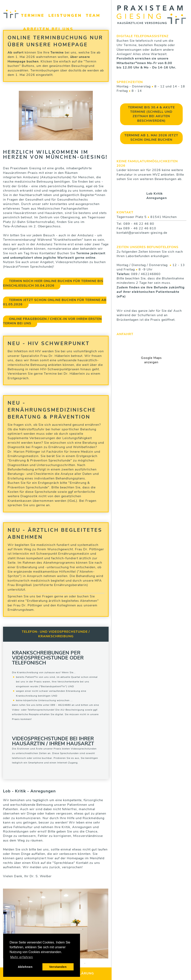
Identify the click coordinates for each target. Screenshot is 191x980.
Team (93, 16)
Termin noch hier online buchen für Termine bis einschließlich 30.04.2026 (53, 283)
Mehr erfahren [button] (22, 957)
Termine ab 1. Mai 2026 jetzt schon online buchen (151, 138)
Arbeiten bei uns (48, 29)
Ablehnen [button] (25, 967)
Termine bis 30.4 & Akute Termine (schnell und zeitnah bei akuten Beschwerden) (151, 114)
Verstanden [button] (58, 967)
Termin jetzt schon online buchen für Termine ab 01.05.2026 (55, 302)
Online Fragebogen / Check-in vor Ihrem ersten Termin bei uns (52, 321)
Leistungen (65, 16)
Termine (33, 16)
